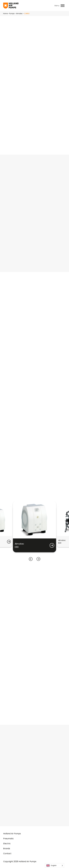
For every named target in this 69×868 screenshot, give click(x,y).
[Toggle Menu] (63, 6)
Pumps (12, 14)
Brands (7, 849)
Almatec (19, 14)
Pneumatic (8, 839)
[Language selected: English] (55, 866)
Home (5, 14)
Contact (7, 853)
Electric (7, 844)
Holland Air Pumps (12, 834)
